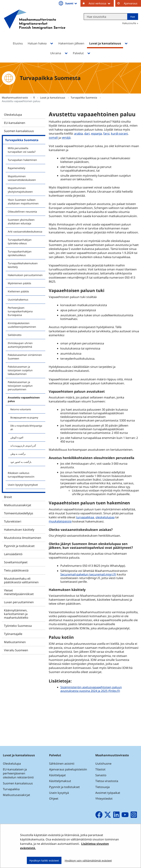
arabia (78, 133)
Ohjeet (54, 799)
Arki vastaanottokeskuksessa (25, 232)
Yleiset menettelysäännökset (19, 592)
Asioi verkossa (101, 3)
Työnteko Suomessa (18, 626)
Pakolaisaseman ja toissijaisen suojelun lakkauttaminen (20, 370)
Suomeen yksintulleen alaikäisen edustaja (21, 222)
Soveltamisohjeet (16, 562)
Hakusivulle (129, 23)
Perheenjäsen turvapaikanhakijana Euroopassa (20, 311)
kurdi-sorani (119, 133)
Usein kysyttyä (59, 793)
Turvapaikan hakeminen (22, 160)
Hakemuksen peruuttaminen (25, 275)
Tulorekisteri (13, 521)
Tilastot (100, 769)
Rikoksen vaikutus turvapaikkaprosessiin (21, 475)
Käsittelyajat (57, 775)
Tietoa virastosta (107, 781)
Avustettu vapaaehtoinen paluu (24, 399)
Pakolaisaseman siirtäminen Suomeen (25, 357)
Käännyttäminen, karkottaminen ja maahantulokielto (16, 614)
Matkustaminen (15, 642)
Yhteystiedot (104, 799)
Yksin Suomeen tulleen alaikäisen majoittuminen (23, 202)
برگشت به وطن (18, 454)
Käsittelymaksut (60, 781)
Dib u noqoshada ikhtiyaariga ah (26, 427)
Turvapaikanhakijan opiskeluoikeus (20, 253)
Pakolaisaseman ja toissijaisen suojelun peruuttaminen (20, 386)
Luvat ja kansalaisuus (53, 97)
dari (87, 133)
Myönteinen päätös (19, 283)
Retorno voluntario (21, 409)
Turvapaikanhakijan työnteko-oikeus (20, 241)
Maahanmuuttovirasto (15, 97)
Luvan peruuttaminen (19, 602)
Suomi (71, 3)
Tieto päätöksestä (16, 570)
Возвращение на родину (24, 417)
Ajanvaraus (131, 3)
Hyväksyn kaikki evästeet (44, 860)
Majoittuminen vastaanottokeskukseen (22, 178)
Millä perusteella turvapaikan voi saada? (22, 150)
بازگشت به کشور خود (21, 462)
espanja (97, 133)
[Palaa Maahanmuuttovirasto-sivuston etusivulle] (35, 24)
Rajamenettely (16, 168)
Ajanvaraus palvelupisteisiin (68, 769)
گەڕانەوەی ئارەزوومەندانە (23, 446)
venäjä (66, 138)
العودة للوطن (17, 437)
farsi (106, 133)
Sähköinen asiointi (62, 764)
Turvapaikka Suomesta (84, 97)
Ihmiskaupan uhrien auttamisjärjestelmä (20, 345)
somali (53, 138)
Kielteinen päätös (18, 291)
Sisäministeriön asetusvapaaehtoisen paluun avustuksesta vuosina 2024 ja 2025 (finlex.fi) (91, 689)
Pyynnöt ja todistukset (19, 546)
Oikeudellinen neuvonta (22, 212)
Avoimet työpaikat (108, 793)
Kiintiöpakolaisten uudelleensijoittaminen (22, 325)
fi (34, 97)
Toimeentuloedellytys (19, 513)
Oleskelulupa (13, 115)
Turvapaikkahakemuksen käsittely (23, 265)
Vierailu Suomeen (16, 650)
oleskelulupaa (105, 517)
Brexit (8, 497)
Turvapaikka (11, 789)
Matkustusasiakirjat (18, 505)
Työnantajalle (13, 634)
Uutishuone (103, 764)
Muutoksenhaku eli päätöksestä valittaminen (21, 580)
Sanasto (101, 775)
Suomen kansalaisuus (19, 131)
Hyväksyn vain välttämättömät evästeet (88, 860)
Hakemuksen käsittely (19, 530)
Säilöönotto (15, 335)
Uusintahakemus (18, 300)
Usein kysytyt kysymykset (23, 485)
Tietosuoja (102, 787)
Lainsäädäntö (13, 554)
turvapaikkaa (85, 517)
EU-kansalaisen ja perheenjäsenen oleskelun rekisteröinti (18, 773)
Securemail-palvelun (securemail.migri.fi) (88, 574)
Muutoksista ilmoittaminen (23, 538)
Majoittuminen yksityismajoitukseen (20, 190)
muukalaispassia (60, 521)
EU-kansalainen (15, 123)
